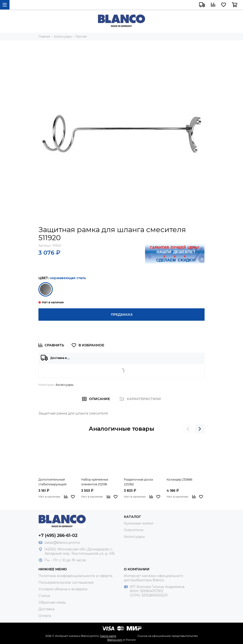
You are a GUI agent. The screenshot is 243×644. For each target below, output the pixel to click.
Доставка (47, 609)
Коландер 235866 (179, 479)
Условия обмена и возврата (63, 589)
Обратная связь (52, 602)
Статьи (44, 596)
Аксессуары (64, 385)
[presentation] (188, 429)
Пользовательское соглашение (66, 582)
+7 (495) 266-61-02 (58, 535)
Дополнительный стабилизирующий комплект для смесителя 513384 (57, 482)
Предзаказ (122, 315)
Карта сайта (108, 636)
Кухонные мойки (139, 523)
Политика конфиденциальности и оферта (75, 576)
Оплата (45, 616)
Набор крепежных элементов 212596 (95, 482)
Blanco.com (115, 640)
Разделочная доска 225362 (138, 482)
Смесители (134, 530)
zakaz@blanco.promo (62, 543)
